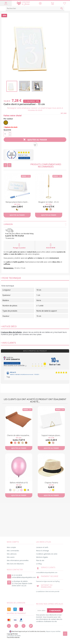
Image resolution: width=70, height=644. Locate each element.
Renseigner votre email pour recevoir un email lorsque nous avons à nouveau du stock (35, 109)
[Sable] (22, 443)
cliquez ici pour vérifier (53, 631)
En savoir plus (10, 238)
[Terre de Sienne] (26, 443)
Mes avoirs (11, 557)
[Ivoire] (14, 490)
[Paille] (53, 490)
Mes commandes (13, 551)
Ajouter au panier (35, 140)
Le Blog (39, 564)
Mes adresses (12, 554)
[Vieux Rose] (15, 443)
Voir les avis (24, 158)
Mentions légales (42, 557)
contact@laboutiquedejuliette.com (24, 577)
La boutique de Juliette (14, 636)
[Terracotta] (11, 443)
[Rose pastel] (21, 490)
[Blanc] (18, 490)
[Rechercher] (35, 9)
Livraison (35, 224)
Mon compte (11, 547)
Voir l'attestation (12, 363)
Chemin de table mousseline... (19, 435)
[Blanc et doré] (17, 209)
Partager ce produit (19, 246)
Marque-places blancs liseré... (17, 202)
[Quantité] (6, 134)
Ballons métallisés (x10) (19, 483)
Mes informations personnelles (18, 560)
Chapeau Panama (51, 483)
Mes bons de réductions (15, 564)
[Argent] (10, 490)
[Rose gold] (50, 209)
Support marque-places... (51, 435)
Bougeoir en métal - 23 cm (49, 202)
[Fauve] (19, 443)
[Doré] (6, 123)
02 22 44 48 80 (51, 246)
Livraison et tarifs (42, 547)
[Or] (25, 490)
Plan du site (40, 560)
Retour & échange (42, 551)
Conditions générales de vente (47, 554)
